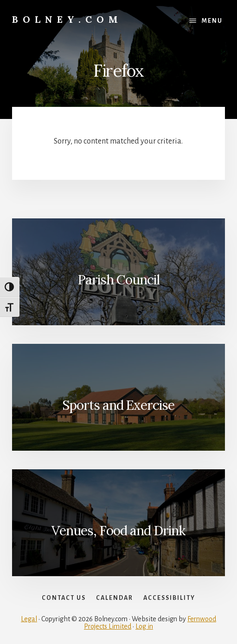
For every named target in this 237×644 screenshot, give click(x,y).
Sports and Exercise (118, 405)
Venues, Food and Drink (118, 531)
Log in (144, 626)
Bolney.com (67, 19)
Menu (212, 21)
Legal (29, 619)
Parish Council (118, 280)
